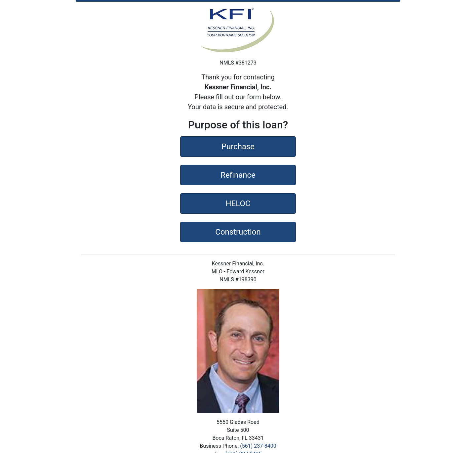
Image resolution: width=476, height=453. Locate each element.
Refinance (238, 174)
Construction (238, 231)
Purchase (238, 146)
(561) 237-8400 (258, 446)
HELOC (238, 203)
